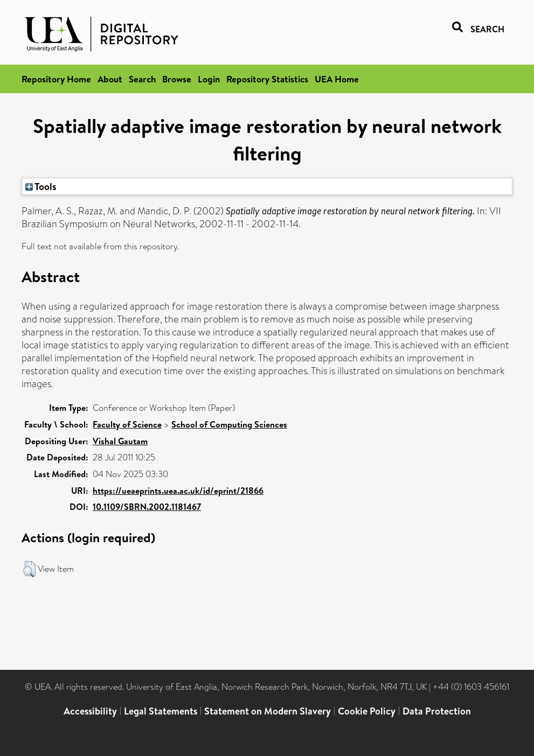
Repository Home (56, 79)
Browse (177, 79)
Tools (41, 186)
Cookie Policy (367, 711)
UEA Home (337, 79)
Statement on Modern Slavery (268, 711)
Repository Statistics (267, 79)
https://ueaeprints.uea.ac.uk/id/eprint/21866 (178, 491)
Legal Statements (161, 711)
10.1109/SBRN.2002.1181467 (147, 507)
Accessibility (90, 711)
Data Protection (437, 711)
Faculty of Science (127, 424)
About (110, 79)
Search (142, 79)
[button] (29, 569)
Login (209, 79)
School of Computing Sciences (229, 424)
